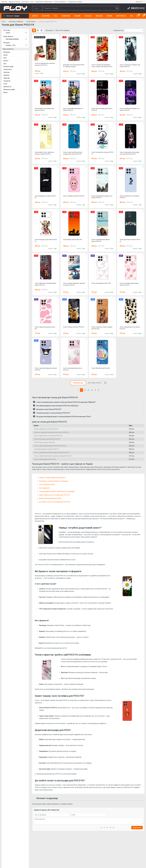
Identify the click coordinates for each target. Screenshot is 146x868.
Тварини (15, 75)
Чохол (8, 33)
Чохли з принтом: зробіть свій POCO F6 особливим (57, 491)
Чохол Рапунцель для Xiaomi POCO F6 (47, 439)
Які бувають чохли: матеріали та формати (54, 481)
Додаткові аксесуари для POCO (50, 498)
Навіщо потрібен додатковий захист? (52, 478)
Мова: (140, 2)
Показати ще (78, 383)
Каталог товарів (15, 16)
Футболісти (15, 87)
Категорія (15, 30)
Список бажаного (60, 2)
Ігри (15, 64)
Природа (15, 78)
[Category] (37, 8)
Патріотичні (15, 69)
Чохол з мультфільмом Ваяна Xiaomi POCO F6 (50, 446)
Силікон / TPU (10, 45)
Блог (32, 2)
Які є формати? (44, 488)
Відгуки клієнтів (15, 2)
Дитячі (15, 61)
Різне (15, 84)
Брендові (15, 52)
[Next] (99, 390)
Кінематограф (15, 66)
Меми (15, 92)
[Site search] (78, 8)
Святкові (15, 72)
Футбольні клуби (15, 90)
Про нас (4, 2)
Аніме (15, 55)
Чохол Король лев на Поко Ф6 (44, 442)
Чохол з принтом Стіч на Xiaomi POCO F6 (48, 436)
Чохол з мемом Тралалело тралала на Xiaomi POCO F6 (53, 456)
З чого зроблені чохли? (47, 484)
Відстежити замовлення (44, 2)
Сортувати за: (119, 30)
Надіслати (137, 828)
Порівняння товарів (75, 2)
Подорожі (15, 81)
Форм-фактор (15, 36)
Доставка (25, 2)
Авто (15, 58)
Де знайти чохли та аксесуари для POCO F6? (55, 502)
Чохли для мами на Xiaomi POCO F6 (46, 449)
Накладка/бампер (12, 39)
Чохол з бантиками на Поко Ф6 (45, 459)
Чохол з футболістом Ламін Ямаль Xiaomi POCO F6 (52, 452)
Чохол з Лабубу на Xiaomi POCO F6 (46, 429)
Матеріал (15, 43)
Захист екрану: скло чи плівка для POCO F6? (55, 495)
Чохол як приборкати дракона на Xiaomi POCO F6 (51, 432)
